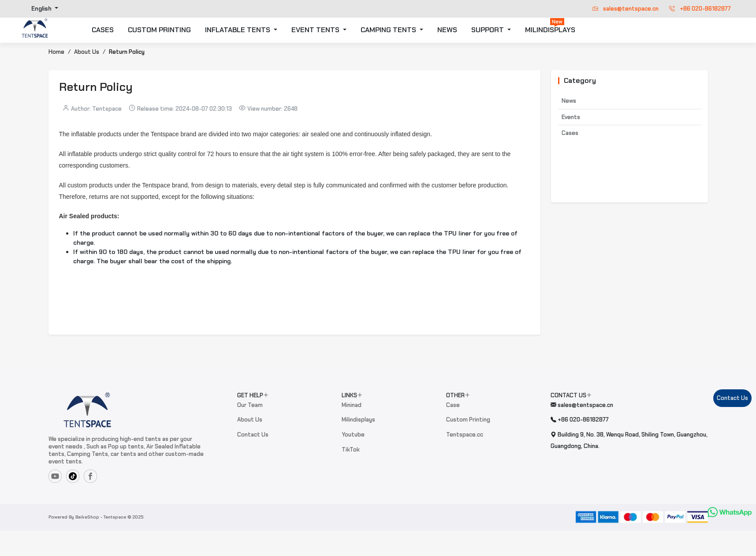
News (569, 101)
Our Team (250, 405)
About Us (87, 52)
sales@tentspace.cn (626, 9)
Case (453, 405)
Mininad (352, 405)
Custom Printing (468, 420)
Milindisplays (358, 420)
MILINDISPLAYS (550, 26)
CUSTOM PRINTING (159, 30)
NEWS (447, 30)
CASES (103, 30)
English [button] (42, 9)
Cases (570, 133)
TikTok (351, 450)
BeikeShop (87, 517)
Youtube (353, 435)
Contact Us (253, 435)
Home (56, 52)
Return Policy (127, 52)
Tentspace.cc (465, 435)
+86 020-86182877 (700, 9)
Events (571, 117)
